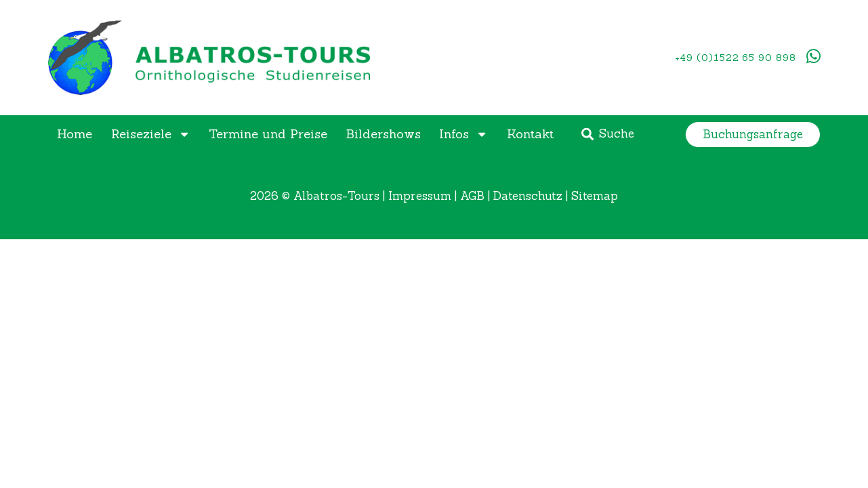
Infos (463, 134)
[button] (753, 135)
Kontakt (530, 134)
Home (75, 134)
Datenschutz (528, 196)
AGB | (477, 196)
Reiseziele (151, 134)
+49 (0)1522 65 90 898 (736, 58)
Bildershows (384, 134)
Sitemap (595, 196)
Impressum (420, 196)
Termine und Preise (268, 134)
